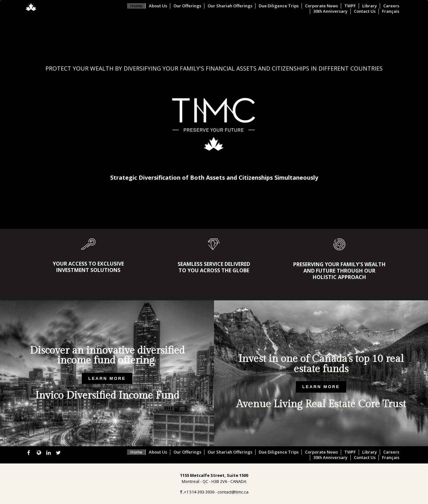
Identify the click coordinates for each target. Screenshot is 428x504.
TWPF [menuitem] (350, 6)
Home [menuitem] (136, 6)
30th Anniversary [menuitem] (330, 11)
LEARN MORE (107, 378)
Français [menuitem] (391, 11)
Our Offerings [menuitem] (187, 6)
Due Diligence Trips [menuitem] (279, 6)
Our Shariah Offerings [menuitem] (230, 6)
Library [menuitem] (370, 6)
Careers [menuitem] (391, 6)
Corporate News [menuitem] (321, 6)
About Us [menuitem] (158, 6)
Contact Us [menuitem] (365, 11)
